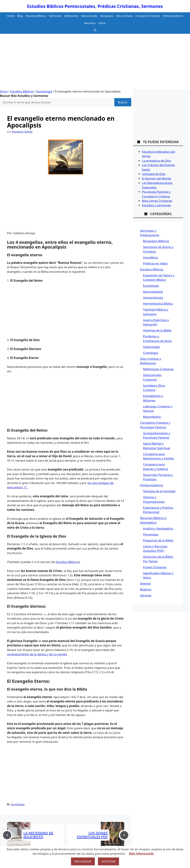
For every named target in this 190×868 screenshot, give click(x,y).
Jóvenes (145, 583)
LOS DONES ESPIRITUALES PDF (92, 835)
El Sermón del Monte (157, 178)
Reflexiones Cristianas (158, 369)
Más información (141, 854)
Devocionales (89, 16)
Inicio (4, 91)
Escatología (44, 91)
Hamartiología (153, 298)
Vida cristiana (124, 16)
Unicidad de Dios (154, 174)
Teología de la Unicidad (159, 491)
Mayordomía (152, 417)
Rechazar (83, 861)
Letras (102, 23)
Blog (20, 16)
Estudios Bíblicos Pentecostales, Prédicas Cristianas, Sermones (95, 6)
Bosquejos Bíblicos (156, 241)
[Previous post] (7, 835)
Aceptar (108, 861)
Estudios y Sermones (156, 205)
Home (11, 16)
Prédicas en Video (155, 263)
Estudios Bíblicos (36, 16)
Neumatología (153, 292)
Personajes (151, 534)
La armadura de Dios (157, 161)
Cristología (151, 353)
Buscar (123, 102)
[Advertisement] (95, 63)
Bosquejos (107, 16)
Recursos (90, 23)
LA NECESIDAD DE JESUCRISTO (38, 835)
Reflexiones (71, 16)
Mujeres (146, 589)
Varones (146, 595)
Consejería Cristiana (148, 16)
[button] (95, 30)
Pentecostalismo (173, 16)
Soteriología (151, 347)
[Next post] (124, 835)
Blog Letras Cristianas (157, 201)
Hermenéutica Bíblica (158, 303)
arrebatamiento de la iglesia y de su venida (37, 654)
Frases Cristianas (155, 567)
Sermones (55, 16)
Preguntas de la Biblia (158, 540)
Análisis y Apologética (158, 528)
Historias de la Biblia (157, 330)
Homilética (150, 257)
